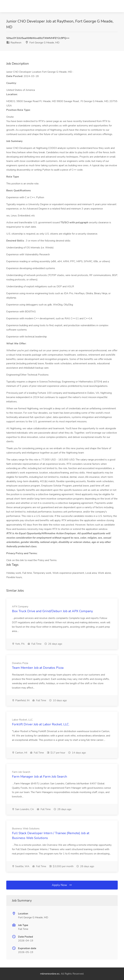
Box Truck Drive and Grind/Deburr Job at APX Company (52, 611)
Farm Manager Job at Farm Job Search (39, 777)
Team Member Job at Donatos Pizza (38, 668)
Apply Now (62, 885)
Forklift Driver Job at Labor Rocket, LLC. (41, 724)
